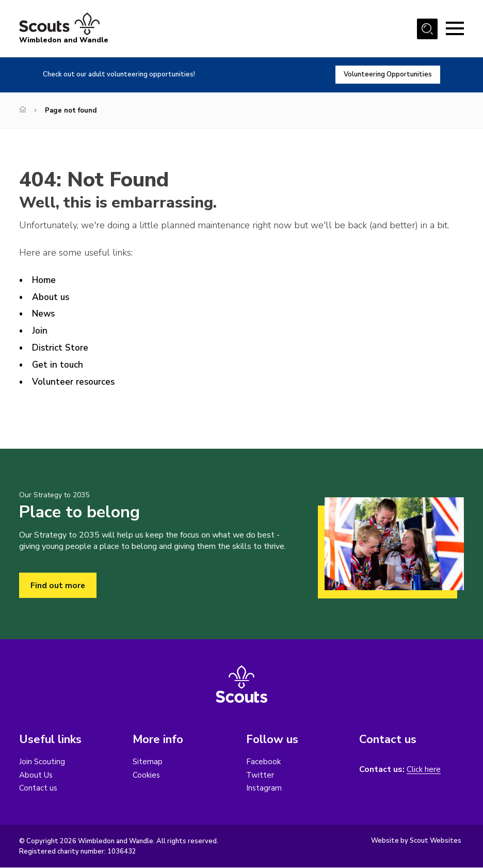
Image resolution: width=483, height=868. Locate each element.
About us (52, 297)
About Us (37, 776)
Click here (424, 770)
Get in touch (59, 365)
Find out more (58, 586)
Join (40, 330)
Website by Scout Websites (416, 842)
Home (44, 280)
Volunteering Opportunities (386, 75)
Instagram (264, 789)
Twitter (260, 776)
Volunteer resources (76, 382)
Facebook (264, 762)
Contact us (38, 789)
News (44, 313)
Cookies (147, 776)
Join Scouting (42, 762)
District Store (61, 348)
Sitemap (148, 762)
